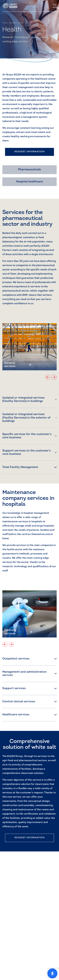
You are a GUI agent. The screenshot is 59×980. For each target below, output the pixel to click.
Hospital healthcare (30, 182)
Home (5, 23)
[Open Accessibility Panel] (52, 973)
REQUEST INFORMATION (29, 152)
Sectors (13, 23)
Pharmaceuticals (29, 170)
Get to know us (15, 964)
